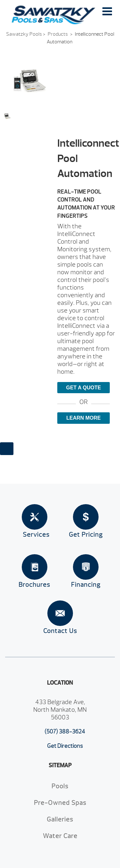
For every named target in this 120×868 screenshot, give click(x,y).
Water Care (60, 836)
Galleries (60, 819)
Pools (60, 786)
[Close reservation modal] (7, 449)
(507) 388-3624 (65, 732)
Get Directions (65, 746)
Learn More (84, 418)
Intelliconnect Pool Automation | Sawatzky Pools (53, 15)
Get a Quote (83, 388)
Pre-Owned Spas (60, 803)
